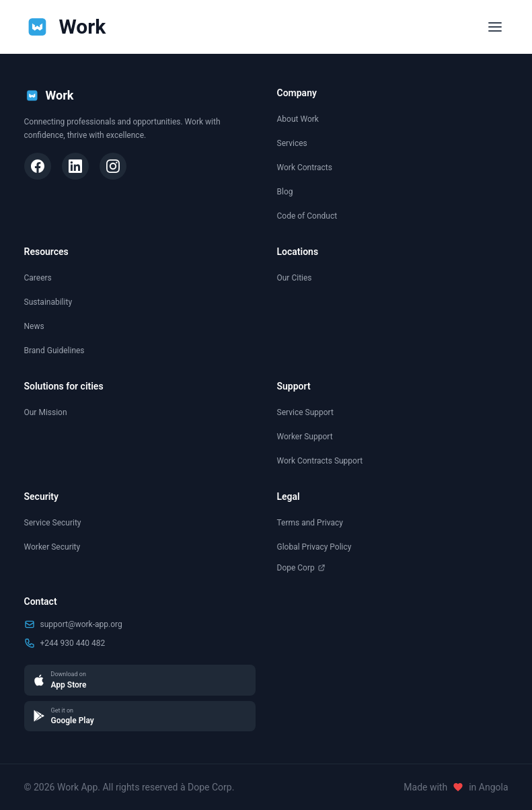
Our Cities (295, 278)
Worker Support (305, 437)
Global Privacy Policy (314, 547)
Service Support (305, 412)
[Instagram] (113, 166)
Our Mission (46, 412)
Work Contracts (305, 168)
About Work (298, 119)
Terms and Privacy (310, 523)
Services (292, 143)
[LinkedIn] (75, 166)
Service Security (53, 523)
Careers (38, 278)
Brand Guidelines (54, 351)
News (34, 326)
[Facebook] (38, 166)
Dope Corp (301, 568)
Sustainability (48, 302)
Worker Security (52, 547)
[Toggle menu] (495, 27)
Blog (285, 192)
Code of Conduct (307, 216)
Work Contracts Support (320, 461)
